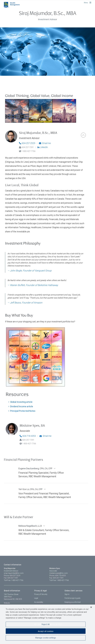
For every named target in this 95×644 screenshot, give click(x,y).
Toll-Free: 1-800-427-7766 (14, 580)
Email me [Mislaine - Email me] (45, 436)
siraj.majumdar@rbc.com (14, 573)
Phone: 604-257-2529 (12, 576)
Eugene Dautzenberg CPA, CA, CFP (36, 468)
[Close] (91, 607)
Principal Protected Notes (23, 411)
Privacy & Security (41, 594)
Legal (36, 598)
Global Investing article (21, 402)
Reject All (46, 624)
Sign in (67, 594)
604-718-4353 (28, 436)
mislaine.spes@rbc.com (59, 573)
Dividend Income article (22, 406)
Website (7, 603)
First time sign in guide (72, 598)
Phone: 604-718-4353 (58, 576)
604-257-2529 (27, 143)
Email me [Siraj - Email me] (45, 143)
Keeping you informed (73, 602)
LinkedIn (43, 147)
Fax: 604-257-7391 (11, 578)
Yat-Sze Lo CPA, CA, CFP (31, 489)
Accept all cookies (46, 631)
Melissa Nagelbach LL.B (30, 526)
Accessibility (39, 602)
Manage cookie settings (46, 638)
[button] (83, 135)
